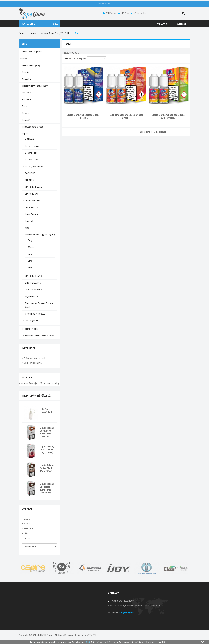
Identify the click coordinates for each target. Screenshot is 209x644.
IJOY (26, 533)
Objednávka (138, 13)
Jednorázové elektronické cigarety (38, 336)
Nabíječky (27, 79)
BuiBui (27, 524)
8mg (30, 268)
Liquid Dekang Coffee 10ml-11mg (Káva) (47, 468)
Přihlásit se (110, 13)
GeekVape (28, 528)
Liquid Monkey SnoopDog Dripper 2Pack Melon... (169, 116)
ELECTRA (30, 180)
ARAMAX (30, 139)
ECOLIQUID (30, 173)
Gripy (24, 59)
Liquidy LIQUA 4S (33, 283)
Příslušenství (28, 99)
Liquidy (25, 134)
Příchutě (26, 120)
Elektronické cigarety (32, 52)
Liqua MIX (30, 221)
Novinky (27, 378)
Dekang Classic (32, 146)
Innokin (27, 538)
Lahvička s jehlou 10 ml (46, 411)
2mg (30, 254)
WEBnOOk (92, 635)
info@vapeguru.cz (128, 612)
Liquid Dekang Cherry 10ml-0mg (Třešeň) (47, 449)
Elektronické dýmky (31, 65)
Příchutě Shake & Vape (33, 127)
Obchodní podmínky (33, 363)
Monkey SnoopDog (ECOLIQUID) (40, 235)
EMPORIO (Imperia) (34, 187)
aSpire (27, 519)
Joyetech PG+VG (33, 201)
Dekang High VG (33, 160)
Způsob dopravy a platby (35, 358)
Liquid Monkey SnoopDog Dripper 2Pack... (84, 116)
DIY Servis (27, 93)
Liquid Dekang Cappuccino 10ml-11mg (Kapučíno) (47, 432)
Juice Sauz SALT (33, 207)
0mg (30, 240)
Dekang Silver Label (34, 167)
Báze (25, 106)
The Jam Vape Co (33, 290)
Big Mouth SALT (33, 296)
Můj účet (124, 13)
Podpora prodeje (30, 329)
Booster (26, 113)
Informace (29, 348)
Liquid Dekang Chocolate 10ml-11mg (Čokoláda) (47, 488)
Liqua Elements (32, 214)
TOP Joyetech (32, 321)
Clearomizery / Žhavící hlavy (35, 86)
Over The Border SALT (35, 314)
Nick (27, 228)
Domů (22, 33)
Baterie (26, 72)
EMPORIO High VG (33, 276)
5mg (30, 261)
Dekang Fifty (31, 153)
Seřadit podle (80, 59)
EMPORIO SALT (32, 194)
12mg (31, 247)
